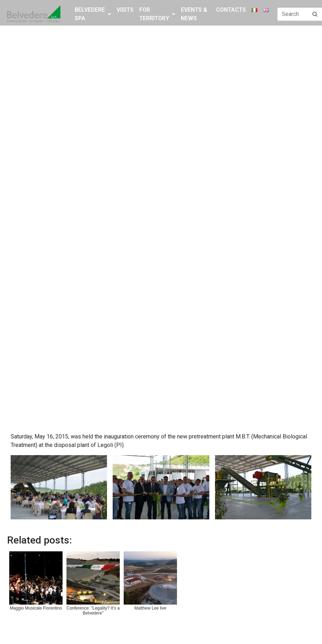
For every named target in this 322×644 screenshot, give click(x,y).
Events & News (194, 14)
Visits (125, 10)
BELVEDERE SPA (93, 14)
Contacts (231, 10)
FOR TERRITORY (157, 14)
